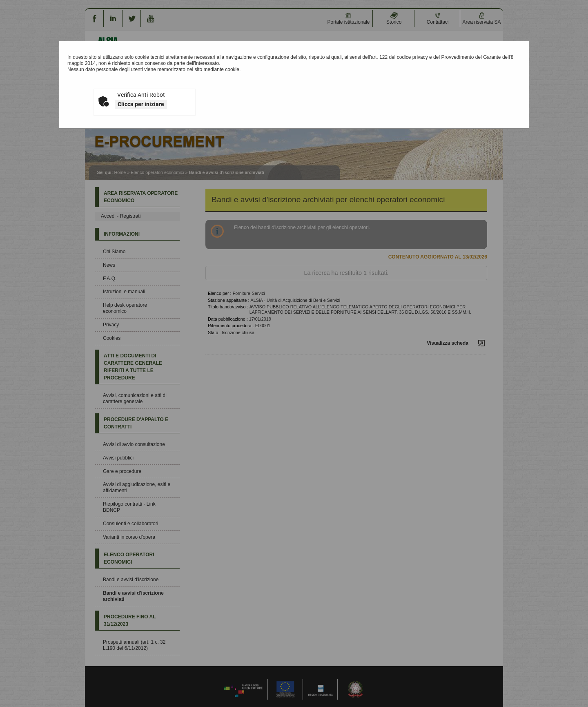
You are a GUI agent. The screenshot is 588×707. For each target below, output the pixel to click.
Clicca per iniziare (141, 104)
